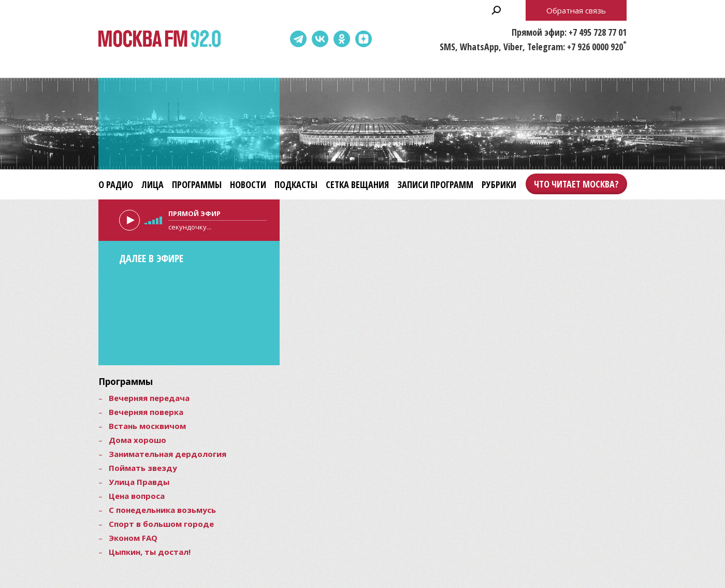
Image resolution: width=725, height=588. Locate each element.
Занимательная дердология (168, 454)
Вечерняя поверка (146, 412)
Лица (153, 184)
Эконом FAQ (133, 538)
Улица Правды (139, 482)
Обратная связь (576, 10)
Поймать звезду (143, 468)
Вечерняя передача (149, 398)
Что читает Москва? (576, 184)
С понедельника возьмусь (162, 510)
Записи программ (435, 184)
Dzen (364, 39)
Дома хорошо (137, 440)
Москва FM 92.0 (160, 39)
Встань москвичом (147, 426)
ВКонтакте (320, 39)
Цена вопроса (137, 496)
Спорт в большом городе (161, 524)
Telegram (298, 39)
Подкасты (296, 184)
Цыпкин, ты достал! (150, 552)
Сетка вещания (357, 184)
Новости (248, 184)
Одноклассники (342, 39)
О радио (116, 184)
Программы (197, 184)
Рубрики (499, 184)
